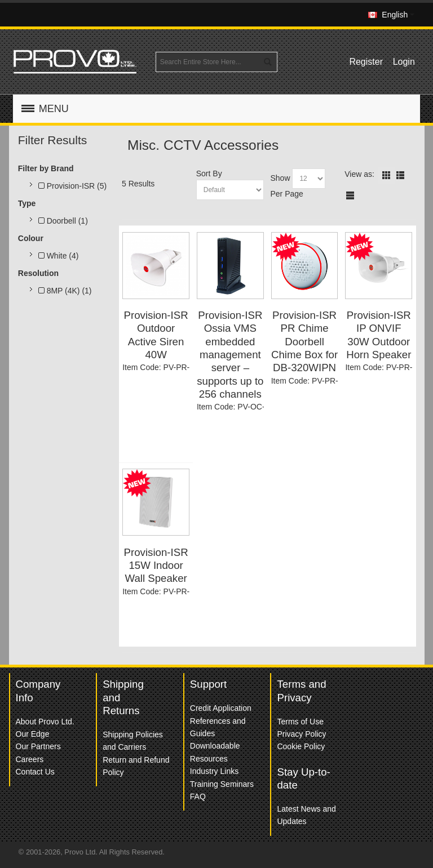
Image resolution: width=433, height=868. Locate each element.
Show (280, 178)
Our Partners (38, 746)
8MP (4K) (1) (65, 291)
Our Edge (33, 734)
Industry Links (214, 771)
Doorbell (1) (63, 221)
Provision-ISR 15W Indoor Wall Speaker (156, 566)
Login (404, 62)
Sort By (209, 173)
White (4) (59, 256)
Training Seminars (222, 784)
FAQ (198, 796)
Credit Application (221, 708)
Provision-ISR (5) (72, 186)
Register (366, 62)
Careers (30, 759)
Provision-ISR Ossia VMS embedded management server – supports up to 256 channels (230, 355)
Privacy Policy (301, 734)
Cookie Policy (301, 746)
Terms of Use (300, 722)
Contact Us (35, 772)
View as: (359, 174)
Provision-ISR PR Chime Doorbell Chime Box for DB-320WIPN (304, 341)
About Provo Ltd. (45, 722)
